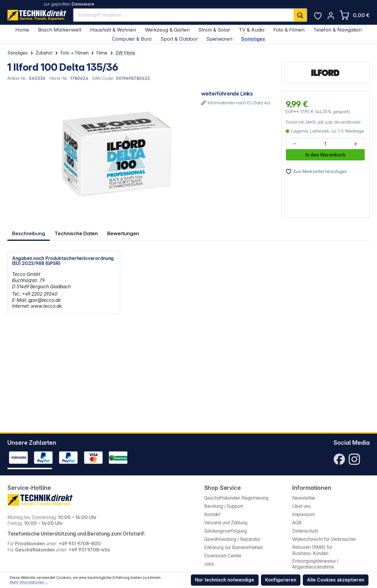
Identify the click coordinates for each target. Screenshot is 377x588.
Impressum (304, 514)
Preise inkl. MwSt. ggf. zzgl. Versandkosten (323, 122)
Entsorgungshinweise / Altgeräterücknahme (315, 564)
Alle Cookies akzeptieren (336, 580)
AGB (297, 523)
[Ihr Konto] (331, 16)
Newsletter (304, 498)
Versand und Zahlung (226, 523)
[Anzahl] (325, 144)
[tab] (28, 232)
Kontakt (212, 514)
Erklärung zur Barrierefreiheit (233, 547)
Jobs (209, 564)
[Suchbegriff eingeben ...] (184, 15)
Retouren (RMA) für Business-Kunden (312, 550)
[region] (100, 154)
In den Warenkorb (325, 155)
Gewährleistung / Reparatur (232, 539)
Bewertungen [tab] (122, 232)
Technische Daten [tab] (75, 232)
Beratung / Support (224, 506)
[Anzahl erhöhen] (356, 144)
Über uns (301, 506)
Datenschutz (305, 531)
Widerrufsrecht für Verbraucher (324, 539)
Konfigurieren (281, 580)
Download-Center (223, 556)
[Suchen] (300, 15)
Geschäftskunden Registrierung (236, 498)
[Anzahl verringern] (295, 144)
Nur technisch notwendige (225, 580)
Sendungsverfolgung (225, 531)
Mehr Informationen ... (29, 582)
